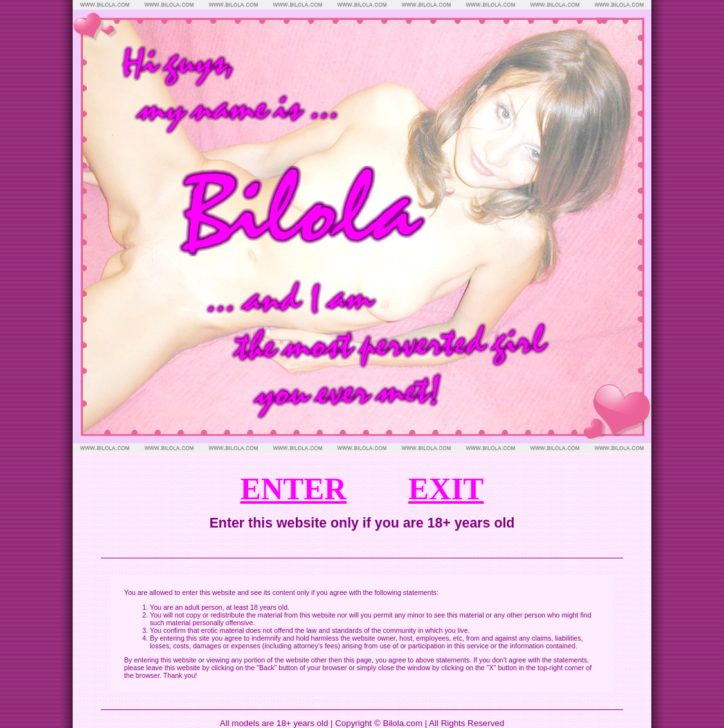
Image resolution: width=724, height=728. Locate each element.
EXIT (446, 489)
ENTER (294, 489)
